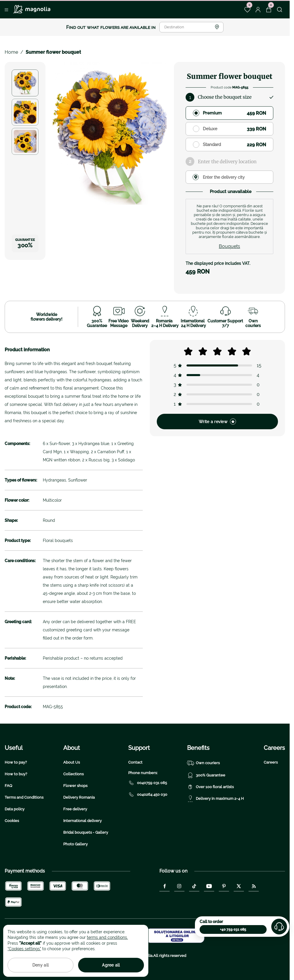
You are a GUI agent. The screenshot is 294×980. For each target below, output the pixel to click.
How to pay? (16, 762)
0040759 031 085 (148, 783)
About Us (72, 762)
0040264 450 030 (148, 795)
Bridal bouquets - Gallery (86, 832)
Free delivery (75, 809)
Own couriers (203, 763)
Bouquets (229, 246)
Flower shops (75, 786)
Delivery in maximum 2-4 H (215, 799)
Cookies (12, 821)
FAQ (8, 786)
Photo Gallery (75, 844)
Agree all (111, 965)
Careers (271, 762)
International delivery (82, 821)
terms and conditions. (107, 937)
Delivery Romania (79, 797)
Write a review (217, 422)
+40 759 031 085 (233, 929)
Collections (73, 774)
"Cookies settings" (24, 949)
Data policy (15, 809)
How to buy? (16, 774)
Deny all (41, 965)
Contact (135, 762)
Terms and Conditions (24, 797)
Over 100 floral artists (210, 787)
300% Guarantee (206, 775)
